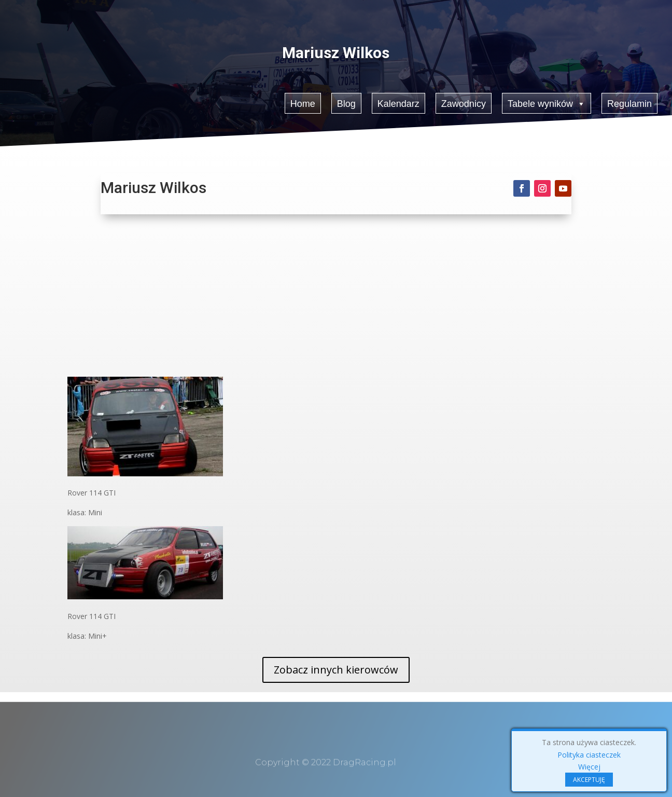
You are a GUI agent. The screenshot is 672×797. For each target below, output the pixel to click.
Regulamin (630, 102)
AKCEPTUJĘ (589, 780)
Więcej (589, 767)
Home (302, 102)
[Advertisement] (336, 299)
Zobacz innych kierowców (336, 670)
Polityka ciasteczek (589, 755)
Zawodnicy (464, 102)
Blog (346, 102)
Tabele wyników (547, 102)
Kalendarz (398, 102)
